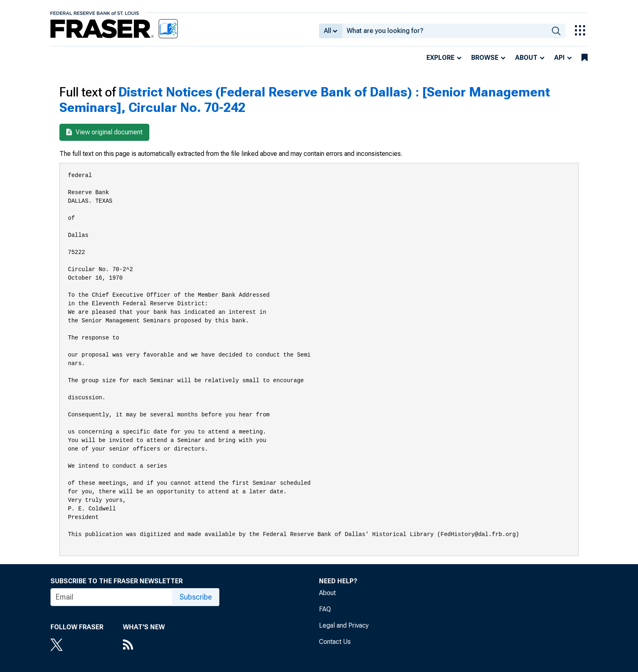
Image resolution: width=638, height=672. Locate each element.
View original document (104, 132)
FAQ (325, 609)
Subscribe (196, 597)
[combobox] (445, 31)
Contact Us (335, 642)
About (526, 58)
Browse (485, 58)
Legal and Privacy (344, 625)
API (559, 58)
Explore (440, 58)
